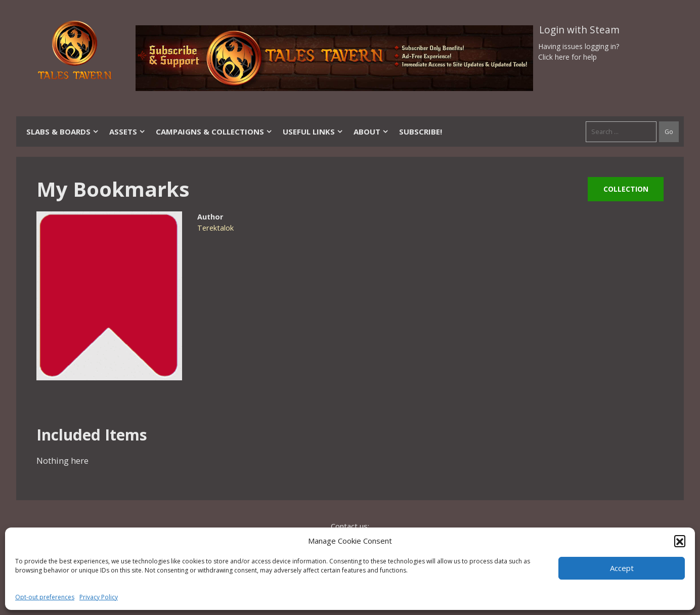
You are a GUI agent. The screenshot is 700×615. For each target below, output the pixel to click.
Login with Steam (579, 30)
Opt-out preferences (45, 597)
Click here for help (567, 57)
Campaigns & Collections (214, 131)
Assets (127, 131)
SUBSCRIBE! (421, 131)
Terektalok (215, 228)
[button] (680, 541)
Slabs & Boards (63, 131)
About (371, 131)
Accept (622, 568)
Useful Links (313, 131)
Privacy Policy (99, 597)
